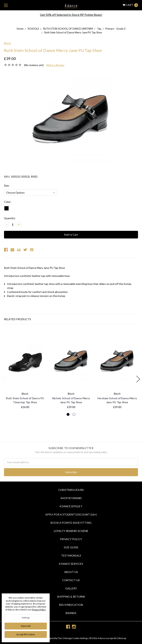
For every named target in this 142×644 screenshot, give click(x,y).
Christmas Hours (71, 490)
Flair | (61, 638)
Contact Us (71, 580)
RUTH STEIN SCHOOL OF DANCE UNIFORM (68, 29)
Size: (7, 185)
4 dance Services (71, 564)
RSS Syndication (71, 605)
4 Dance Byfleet (71, 506)
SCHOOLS (33, 29)
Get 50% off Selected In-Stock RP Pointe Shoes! (71, 15)
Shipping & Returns (71, 597)
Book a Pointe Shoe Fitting (71, 523)
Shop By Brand (71, 498)
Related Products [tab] (18, 319)
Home (20, 29)
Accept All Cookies (26, 634)
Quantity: (10, 218)
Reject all (26, 626)
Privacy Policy (71, 539)
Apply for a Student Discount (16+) (71, 514)
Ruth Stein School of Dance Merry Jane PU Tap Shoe (73, 32)
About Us (71, 572)
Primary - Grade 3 (115, 29)
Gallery (71, 588)
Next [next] (138, 379)
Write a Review (55, 65)
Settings (26, 618)
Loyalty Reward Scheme (71, 531)
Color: (8, 202)
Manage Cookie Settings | (77, 638)
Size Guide (71, 547)
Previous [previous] (4, 379)
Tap (99, 29)
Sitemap (122, 638)
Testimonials (71, 556)
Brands (71, 613)
